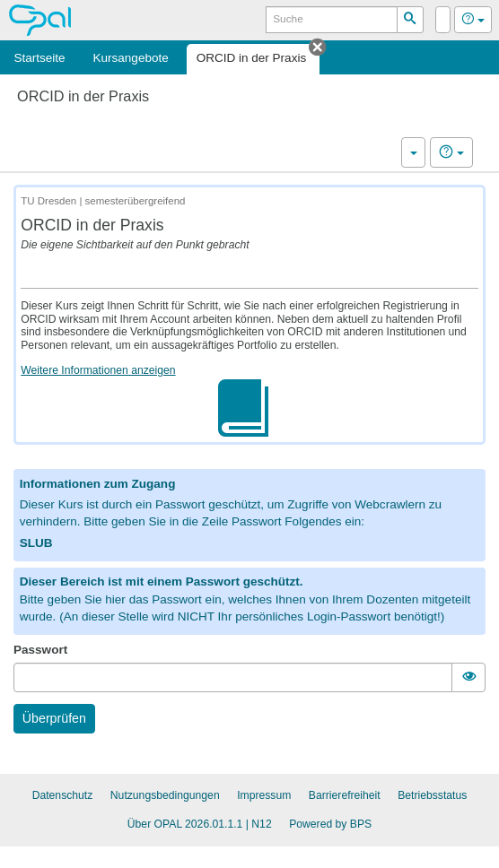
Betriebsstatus (432, 795)
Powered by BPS (330, 824)
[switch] (468, 677)
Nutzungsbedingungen (165, 795)
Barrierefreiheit (345, 795)
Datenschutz (63, 795)
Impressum (264, 795)
